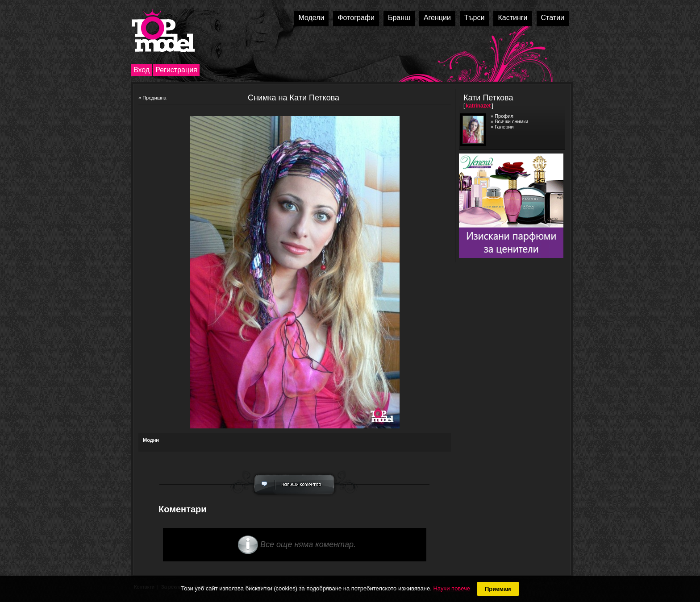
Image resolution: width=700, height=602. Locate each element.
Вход (142, 70)
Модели (311, 18)
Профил (504, 116)
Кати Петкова (488, 98)
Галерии (504, 127)
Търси (475, 18)
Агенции (437, 18)
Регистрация (176, 70)
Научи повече (451, 588)
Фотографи (356, 18)
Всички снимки (511, 121)
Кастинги (512, 18)
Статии (553, 18)
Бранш (399, 18)
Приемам (498, 589)
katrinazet (478, 106)
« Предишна (152, 98)
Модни (151, 440)
